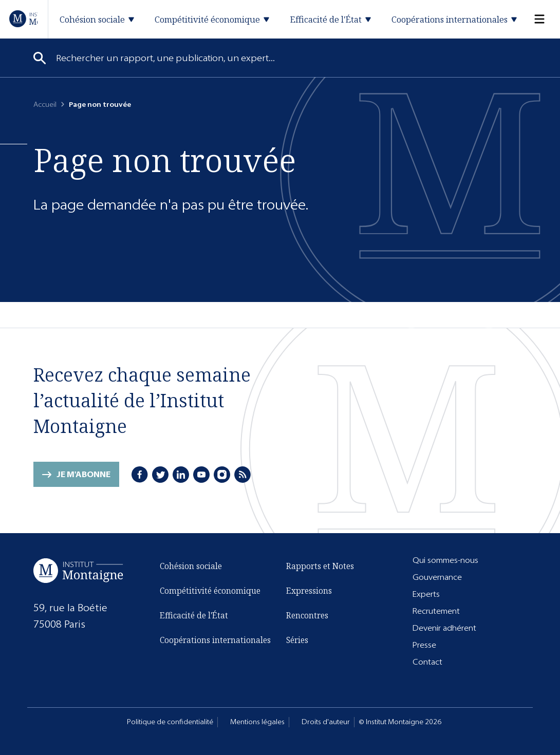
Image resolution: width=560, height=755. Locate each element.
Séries (297, 640)
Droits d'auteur (326, 722)
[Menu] (533, 19)
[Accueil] (23, 19)
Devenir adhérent (444, 628)
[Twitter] (160, 475)
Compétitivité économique (210, 591)
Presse (424, 645)
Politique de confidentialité (170, 722)
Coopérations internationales (215, 640)
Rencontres (307, 615)
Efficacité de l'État (194, 615)
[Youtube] (201, 475)
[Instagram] (222, 475)
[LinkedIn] (181, 475)
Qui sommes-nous (445, 560)
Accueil (45, 105)
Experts (426, 594)
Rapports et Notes (320, 566)
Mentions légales (257, 722)
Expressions (309, 591)
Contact (427, 662)
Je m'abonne (83, 474)
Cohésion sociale (191, 566)
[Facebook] (140, 475)
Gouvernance (437, 577)
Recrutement (436, 611)
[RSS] (242, 475)
